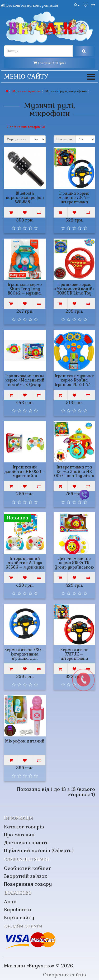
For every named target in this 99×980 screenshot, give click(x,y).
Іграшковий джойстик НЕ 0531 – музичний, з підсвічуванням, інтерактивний (25, 476)
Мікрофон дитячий (25, 741)
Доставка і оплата (26, 842)
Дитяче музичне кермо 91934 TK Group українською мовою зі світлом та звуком (74, 567)
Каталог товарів (24, 827)
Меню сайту (49, 77)
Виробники (18, 909)
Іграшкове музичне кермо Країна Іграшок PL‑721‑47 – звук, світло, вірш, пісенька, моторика (74, 385)
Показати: (65, 139)
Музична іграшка (27, 91)
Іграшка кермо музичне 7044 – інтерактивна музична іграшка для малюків (74, 202)
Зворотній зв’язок (26, 876)
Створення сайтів (65, 975)
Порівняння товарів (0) (26, 127)
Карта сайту (19, 917)
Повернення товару (28, 884)
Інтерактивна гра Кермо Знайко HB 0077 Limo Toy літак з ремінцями (74, 474)
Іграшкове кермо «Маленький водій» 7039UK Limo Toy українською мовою (74, 291)
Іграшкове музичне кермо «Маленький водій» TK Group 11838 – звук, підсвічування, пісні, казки (25, 387)
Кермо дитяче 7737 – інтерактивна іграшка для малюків (25, 656)
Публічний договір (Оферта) (39, 850)
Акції (10, 902)
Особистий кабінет (27, 868)
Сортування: (17, 139)
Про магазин (19, 835)
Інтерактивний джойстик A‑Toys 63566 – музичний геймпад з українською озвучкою (25, 569)
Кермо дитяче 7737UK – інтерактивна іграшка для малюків (74, 658)
